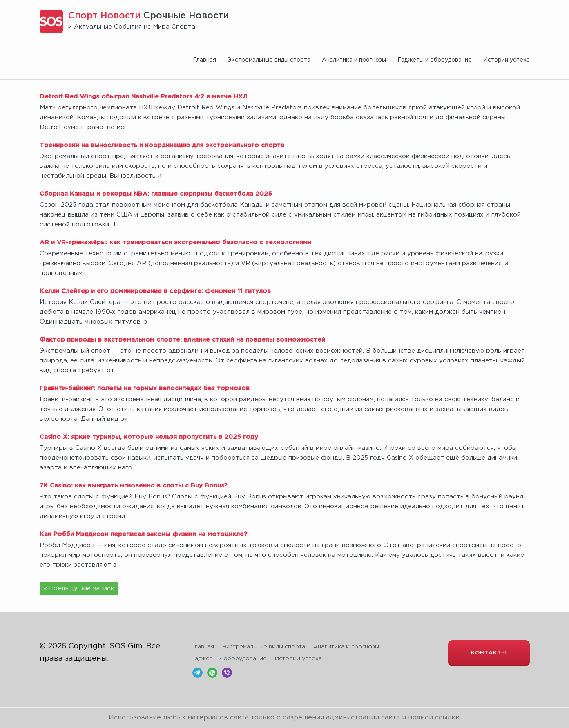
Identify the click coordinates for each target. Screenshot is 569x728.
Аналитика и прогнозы (354, 60)
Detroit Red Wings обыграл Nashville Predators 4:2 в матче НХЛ (143, 97)
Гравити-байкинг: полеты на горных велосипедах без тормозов (145, 388)
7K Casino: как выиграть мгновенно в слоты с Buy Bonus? (133, 486)
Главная (204, 60)
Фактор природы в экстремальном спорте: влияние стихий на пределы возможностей (182, 340)
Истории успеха (507, 60)
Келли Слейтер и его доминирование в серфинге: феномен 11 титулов (155, 291)
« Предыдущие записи (79, 588)
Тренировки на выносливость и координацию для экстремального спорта (162, 145)
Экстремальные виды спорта (269, 60)
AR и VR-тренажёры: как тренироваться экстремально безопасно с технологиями (175, 242)
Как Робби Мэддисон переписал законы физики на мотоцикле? (143, 534)
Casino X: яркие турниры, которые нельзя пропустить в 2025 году (149, 437)
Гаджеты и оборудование (435, 60)
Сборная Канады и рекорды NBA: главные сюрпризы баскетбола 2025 (156, 194)
